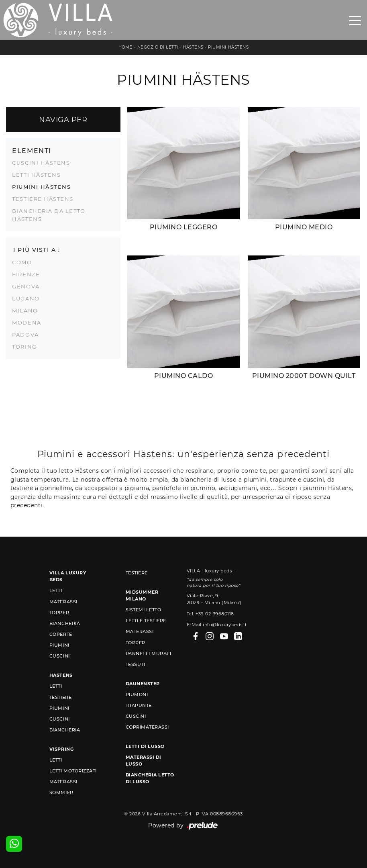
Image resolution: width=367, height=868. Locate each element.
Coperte (61, 634)
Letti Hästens (36, 175)
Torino (24, 347)
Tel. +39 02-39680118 (210, 614)
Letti (56, 590)
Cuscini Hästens (41, 163)
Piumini (59, 645)
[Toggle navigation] (355, 20)
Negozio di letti (158, 47)
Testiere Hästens (43, 199)
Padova (25, 335)
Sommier (61, 792)
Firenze (26, 274)
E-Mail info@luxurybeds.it (217, 625)
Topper (59, 613)
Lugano (26, 298)
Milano (25, 310)
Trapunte (139, 705)
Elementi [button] (32, 151)
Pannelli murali (149, 654)
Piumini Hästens (228, 47)
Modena (27, 323)
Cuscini (60, 656)
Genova (26, 286)
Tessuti (136, 664)
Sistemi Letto (144, 610)
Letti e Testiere (146, 621)
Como (22, 262)
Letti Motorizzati (73, 771)
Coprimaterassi (147, 727)
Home (125, 47)
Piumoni (137, 694)
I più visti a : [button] (37, 250)
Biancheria (65, 623)
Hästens (193, 47)
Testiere (60, 697)
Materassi (63, 602)
